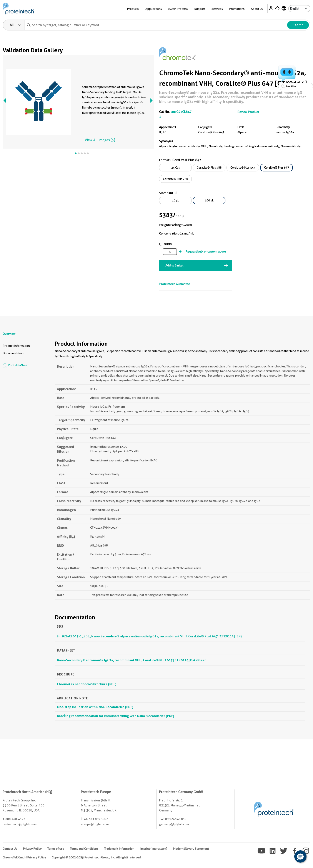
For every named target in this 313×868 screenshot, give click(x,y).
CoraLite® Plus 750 (176, 179)
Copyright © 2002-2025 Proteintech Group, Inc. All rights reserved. (97, 857)
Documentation (13, 353)
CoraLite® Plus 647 (277, 168)
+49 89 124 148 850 (173, 819)
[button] (300, 856)
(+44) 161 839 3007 (94, 819)
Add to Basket (174, 265)
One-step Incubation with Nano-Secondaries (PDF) (95, 707)
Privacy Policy (32, 849)
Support (200, 9)
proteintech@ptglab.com (20, 824)
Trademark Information (119, 849)
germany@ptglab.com (174, 824)
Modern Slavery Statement (191, 849)
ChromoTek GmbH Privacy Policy (24, 857)
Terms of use (56, 849)
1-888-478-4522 (14, 819)
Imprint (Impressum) (154, 849)
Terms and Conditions (84, 849)
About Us (257, 9)
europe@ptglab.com (95, 824)
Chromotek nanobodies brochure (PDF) (87, 684)
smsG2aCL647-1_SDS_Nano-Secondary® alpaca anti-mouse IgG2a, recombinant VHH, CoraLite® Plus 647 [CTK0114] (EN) (149, 636)
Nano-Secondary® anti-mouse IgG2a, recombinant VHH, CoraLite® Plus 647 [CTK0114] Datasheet (131, 660)
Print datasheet (16, 365)
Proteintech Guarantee (175, 284)
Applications (154, 9)
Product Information (16, 346)
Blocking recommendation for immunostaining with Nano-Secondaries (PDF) (116, 716)
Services (217, 9)
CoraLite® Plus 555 (243, 168)
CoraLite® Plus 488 (209, 168)
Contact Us (10, 849)
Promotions (237, 9)
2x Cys (176, 168)
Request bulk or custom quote (206, 251)
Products (133, 9)
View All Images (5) (100, 140)
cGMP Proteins (178, 9)
